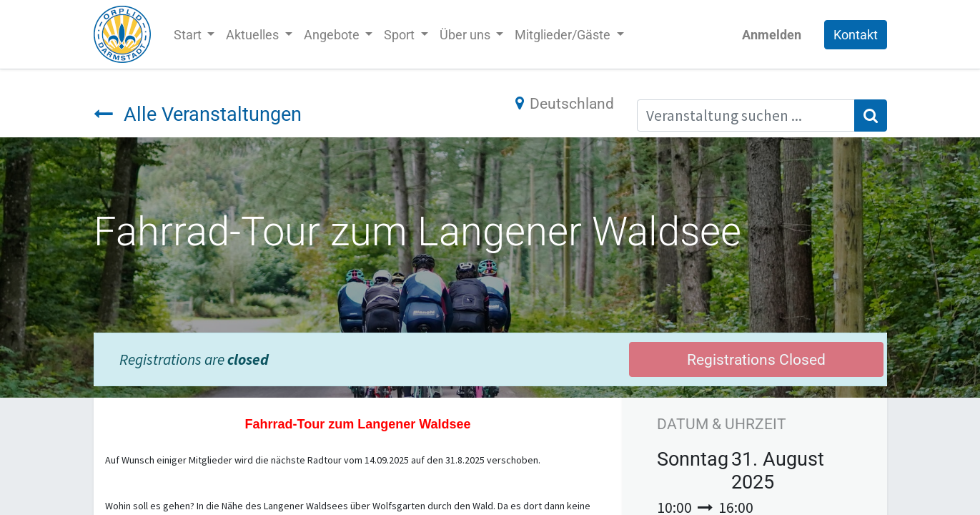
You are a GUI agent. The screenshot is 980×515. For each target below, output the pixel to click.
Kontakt (856, 35)
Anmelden (772, 35)
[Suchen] (871, 116)
